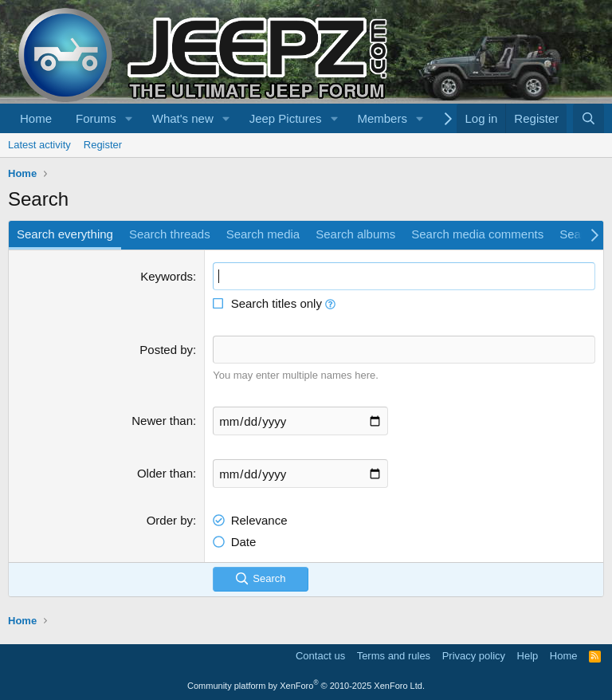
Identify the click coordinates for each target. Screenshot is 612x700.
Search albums (355, 234)
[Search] (588, 118)
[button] (129, 118)
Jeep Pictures (286, 118)
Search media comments (477, 234)
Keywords (167, 276)
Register (103, 145)
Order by (170, 520)
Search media (263, 234)
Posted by (166, 350)
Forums (96, 118)
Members (382, 118)
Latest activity (39, 145)
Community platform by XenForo (306, 686)
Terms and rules (394, 656)
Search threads (170, 234)
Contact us (320, 656)
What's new (183, 118)
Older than (165, 473)
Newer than (162, 421)
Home (36, 118)
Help (528, 656)
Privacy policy (474, 656)
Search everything (65, 234)
